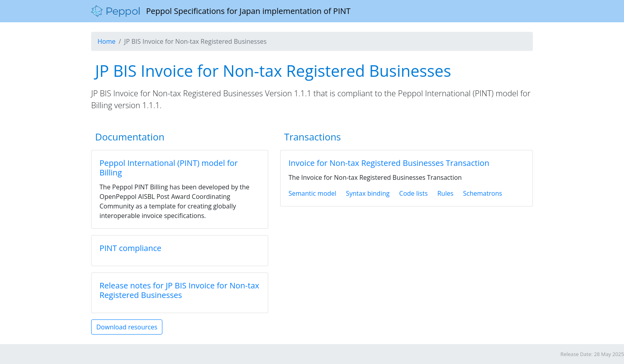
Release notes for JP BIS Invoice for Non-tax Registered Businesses (179, 290)
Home (106, 41)
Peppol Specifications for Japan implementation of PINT (221, 11)
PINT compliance (131, 248)
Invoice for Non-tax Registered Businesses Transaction (389, 163)
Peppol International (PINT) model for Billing (169, 168)
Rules (445, 193)
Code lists (413, 193)
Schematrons (482, 193)
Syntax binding (368, 193)
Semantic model (312, 193)
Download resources (127, 327)
